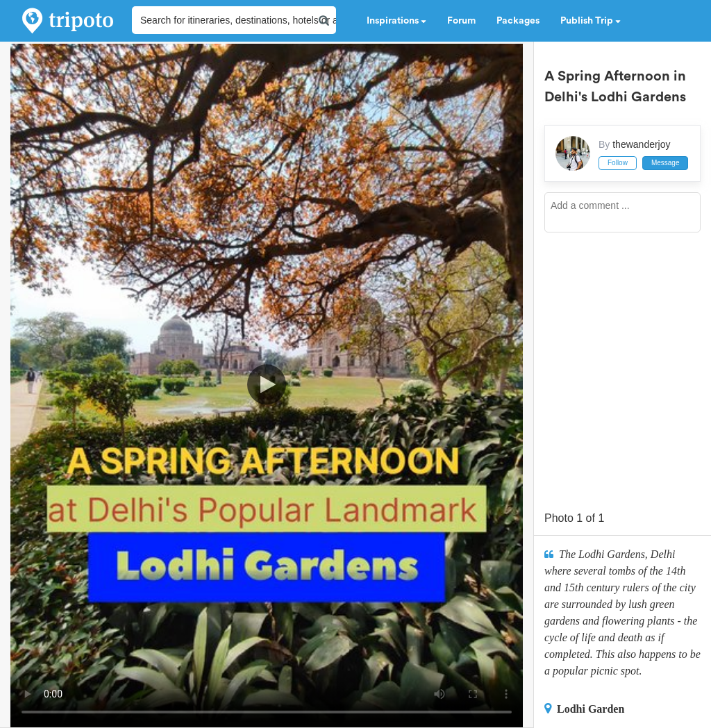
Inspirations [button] (396, 21)
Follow (618, 163)
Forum (461, 21)
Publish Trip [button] (591, 21)
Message (666, 163)
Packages (518, 21)
